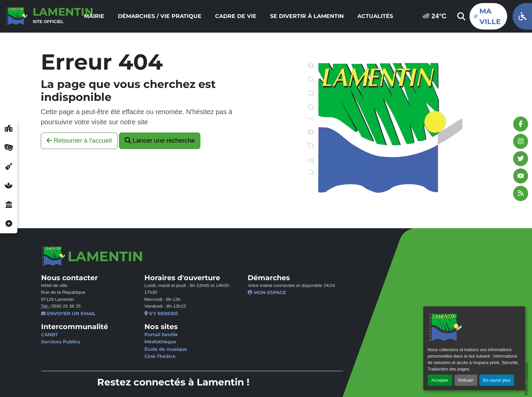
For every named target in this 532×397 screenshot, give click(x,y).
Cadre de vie (236, 16)
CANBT (49, 335)
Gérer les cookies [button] (63, 387)
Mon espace (252, 292)
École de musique (158, 349)
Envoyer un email (68, 313)
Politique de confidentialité (151, 380)
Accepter (440, 380)
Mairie (94, 16)
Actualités (375, 16)
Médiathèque (153, 342)
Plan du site (272, 380)
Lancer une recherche (160, 140)
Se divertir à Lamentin (307, 16)
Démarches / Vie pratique (160, 16)
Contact (51, 380)
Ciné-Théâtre (153, 356)
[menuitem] (94, 16)
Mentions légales (88, 380)
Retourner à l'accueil (79, 140)
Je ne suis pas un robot (392, 282)
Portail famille (154, 335)
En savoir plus (497, 380)
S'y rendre (154, 313)
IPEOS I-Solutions (527, 335)
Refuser (466, 380)
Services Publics (60, 342)
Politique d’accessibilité (221, 380)
